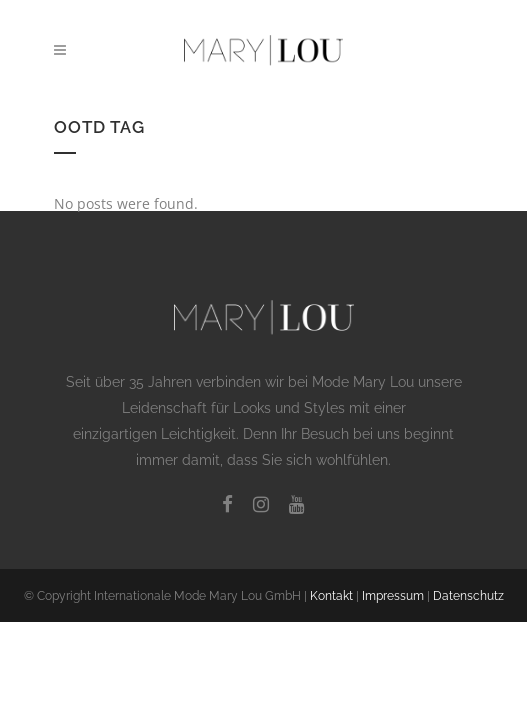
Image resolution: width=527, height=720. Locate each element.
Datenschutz (468, 596)
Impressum (393, 596)
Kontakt (331, 596)
